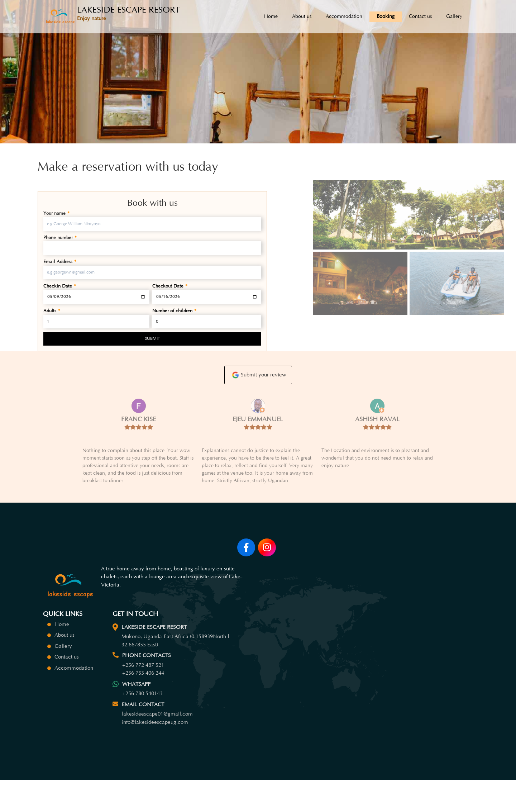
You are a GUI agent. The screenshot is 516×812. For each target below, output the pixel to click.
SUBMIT (152, 339)
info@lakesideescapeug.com (155, 753)
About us (302, 16)
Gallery (454, 16)
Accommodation (344, 16)
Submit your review (258, 386)
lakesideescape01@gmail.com (157, 744)
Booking (386, 16)
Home (271, 16)
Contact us (420, 16)
